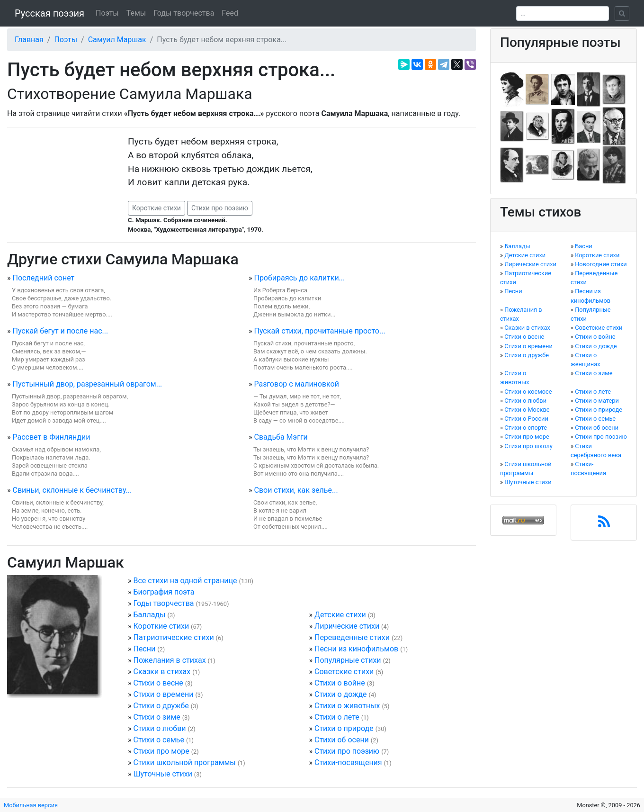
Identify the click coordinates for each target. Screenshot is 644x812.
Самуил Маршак (117, 40)
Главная (29, 40)
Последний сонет (43, 278)
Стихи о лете (337, 717)
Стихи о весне (158, 683)
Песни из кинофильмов (356, 649)
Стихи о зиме (157, 717)
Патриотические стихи (173, 637)
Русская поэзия (49, 13)
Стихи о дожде (341, 694)
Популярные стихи (348, 660)
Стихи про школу (528, 446)
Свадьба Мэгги (281, 437)
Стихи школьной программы (184, 762)
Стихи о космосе (528, 392)
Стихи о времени (163, 694)
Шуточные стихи (162, 774)
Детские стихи (340, 615)
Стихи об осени (342, 740)
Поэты (107, 13)
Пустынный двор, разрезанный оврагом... (87, 384)
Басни (584, 246)
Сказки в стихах (162, 672)
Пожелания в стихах (169, 660)
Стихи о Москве (527, 410)
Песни (144, 649)
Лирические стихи (347, 626)
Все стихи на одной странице (185, 581)
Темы (136, 13)
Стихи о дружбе (161, 706)
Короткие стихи (157, 208)
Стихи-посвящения (348, 762)
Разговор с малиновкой (296, 384)
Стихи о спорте (526, 428)
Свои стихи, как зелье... (296, 490)
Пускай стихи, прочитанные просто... (319, 331)
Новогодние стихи (601, 264)
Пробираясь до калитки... (299, 278)
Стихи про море (161, 751)
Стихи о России (526, 419)
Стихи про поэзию (220, 208)
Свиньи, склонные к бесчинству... (72, 490)
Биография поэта (164, 592)
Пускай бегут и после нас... (60, 331)
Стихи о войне (340, 683)
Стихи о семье (158, 740)
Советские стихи (344, 672)
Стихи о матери (597, 401)
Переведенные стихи (352, 637)
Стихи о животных (347, 706)
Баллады (149, 615)
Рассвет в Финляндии (51, 437)
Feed (230, 13)
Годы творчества (184, 13)
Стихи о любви (159, 728)
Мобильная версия (31, 805)
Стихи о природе (344, 728)
